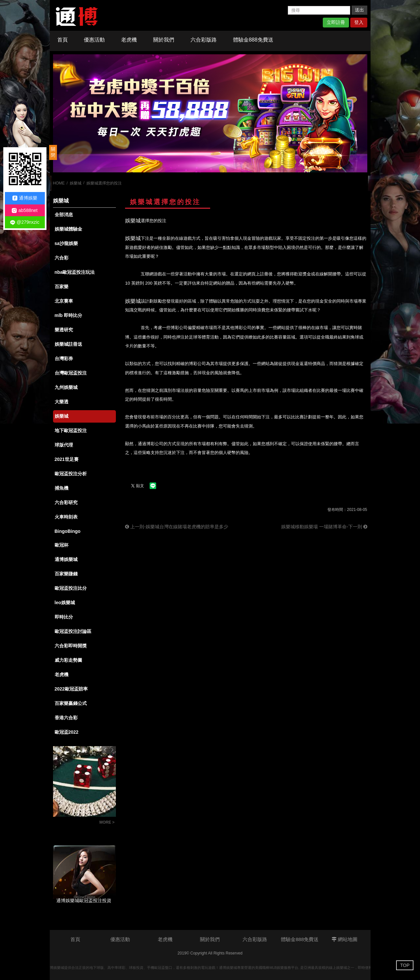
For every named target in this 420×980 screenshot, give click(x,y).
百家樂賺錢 (66, 574)
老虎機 (129, 40)
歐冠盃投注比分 (71, 588)
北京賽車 (64, 301)
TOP (405, 965)
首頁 (63, 40)
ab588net (25, 210)
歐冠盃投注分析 (71, 474)
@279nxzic (25, 222)
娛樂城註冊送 (68, 344)
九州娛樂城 (66, 387)
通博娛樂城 (66, 559)
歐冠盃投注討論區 (73, 631)
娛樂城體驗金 (68, 229)
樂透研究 (64, 330)
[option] (210, 113)
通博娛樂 (25, 198)
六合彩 (62, 258)
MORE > (107, 822)
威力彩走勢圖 (68, 660)
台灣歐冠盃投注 (71, 373)
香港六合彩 (66, 718)
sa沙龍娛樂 (66, 243)
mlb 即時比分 (69, 315)
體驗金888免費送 (253, 40)
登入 (359, 22)
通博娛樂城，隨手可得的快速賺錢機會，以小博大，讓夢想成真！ (75, 823)
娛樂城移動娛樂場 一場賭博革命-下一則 (324, 527)
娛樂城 (76, 183)
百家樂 (62, 287)
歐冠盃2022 (67, 732)
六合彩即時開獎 (71, 646)
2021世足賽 (67, 459)
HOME (59, 183)
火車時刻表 (66, 517)
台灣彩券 (64, 359)
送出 (359, 10)
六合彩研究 (66, 502)
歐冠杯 (62, 545)
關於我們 (164, 40)
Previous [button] (105, 750)
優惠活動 (94, 40)
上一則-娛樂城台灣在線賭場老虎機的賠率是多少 (177, 527)
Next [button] (112, 750)
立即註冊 (336, 22)
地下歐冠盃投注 (71, 430)
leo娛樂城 (65, 603)
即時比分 (64, 617)
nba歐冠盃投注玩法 (75, 272)
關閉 (53, 152)
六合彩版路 (204, 40)
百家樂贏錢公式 (71, 703)
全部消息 (64, 215)
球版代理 (64, 445)
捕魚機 (62, 488)
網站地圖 (345, 939)
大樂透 (62, 402)
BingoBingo (68, 531)
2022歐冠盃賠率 (71, 689)
